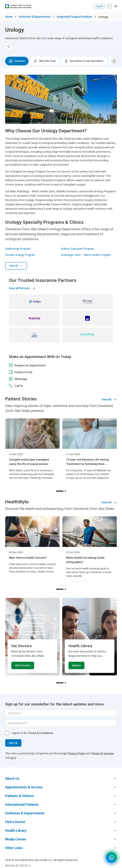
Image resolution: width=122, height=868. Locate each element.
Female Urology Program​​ (20, 255)
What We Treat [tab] (45, 61)
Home (9, 17)
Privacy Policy (77, 753)
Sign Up (13, 743)
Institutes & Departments (35, 17)
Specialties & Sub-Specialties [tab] (84, 61)
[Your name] (61, 713)
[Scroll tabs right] (114, 61)
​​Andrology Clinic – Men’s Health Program (86, 255)
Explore (76, 665)
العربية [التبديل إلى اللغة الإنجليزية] (100, 6)
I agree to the (32, 733)
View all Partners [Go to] (22, 288)
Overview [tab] (17, 61)
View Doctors (23, 665)
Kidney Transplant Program (78, 249)
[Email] (61, 723)
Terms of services (103, 753)
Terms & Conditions (41, 733)
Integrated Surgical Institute (74, 17)
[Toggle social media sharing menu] (9, 46)
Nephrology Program (18, 249)
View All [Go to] (109, 400)
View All (16, 266)
